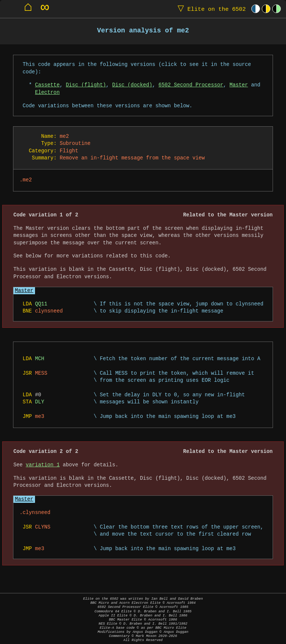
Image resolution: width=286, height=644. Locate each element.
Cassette (47, 85)
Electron (47, 93)
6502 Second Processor (191, 85)
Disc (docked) (132, 85)
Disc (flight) (86, 85)
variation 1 (43, 465)
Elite (210, 9)
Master (239, 85)
